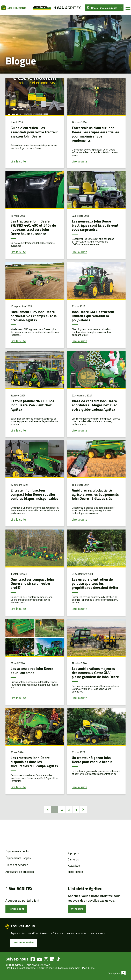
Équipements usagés (18, 856)
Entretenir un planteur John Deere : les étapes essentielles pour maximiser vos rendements (96, 131)
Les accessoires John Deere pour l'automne (34, 683)
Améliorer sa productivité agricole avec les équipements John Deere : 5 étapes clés (96, 501)
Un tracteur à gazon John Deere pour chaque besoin (94, 776)
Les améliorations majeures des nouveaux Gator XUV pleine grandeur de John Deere (95, 687)
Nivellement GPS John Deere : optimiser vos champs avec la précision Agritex (32, 314)
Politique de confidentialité (21, 968)
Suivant (85, 831)
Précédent (45, 831)
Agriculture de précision (20, 869)
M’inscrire (78, 907)
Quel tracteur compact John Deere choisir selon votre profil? (32, 592)
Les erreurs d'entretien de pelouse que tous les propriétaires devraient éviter (95, 594)
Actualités (74, 863)
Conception (117, 973)
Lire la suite (18, 158)
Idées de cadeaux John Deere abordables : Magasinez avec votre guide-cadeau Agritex (91, 408)
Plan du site (88, 968)
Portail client (18, 907)
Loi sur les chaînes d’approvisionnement (59, 968)
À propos (73, 851)
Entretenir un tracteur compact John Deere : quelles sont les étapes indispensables (31, 501)
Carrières (73, 857)
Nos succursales (25, 942)
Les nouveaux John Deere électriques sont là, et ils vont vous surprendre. (94, 222)
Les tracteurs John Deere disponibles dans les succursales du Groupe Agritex (32, 780)
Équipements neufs (17, 849)
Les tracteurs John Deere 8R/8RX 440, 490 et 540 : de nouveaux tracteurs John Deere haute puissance (35, 224)
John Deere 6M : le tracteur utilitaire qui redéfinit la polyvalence (95, 312)
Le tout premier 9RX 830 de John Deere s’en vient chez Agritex (35, 406)
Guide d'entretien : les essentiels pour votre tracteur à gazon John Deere (30, 131)
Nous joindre (75, 869)
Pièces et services (17, 862)
